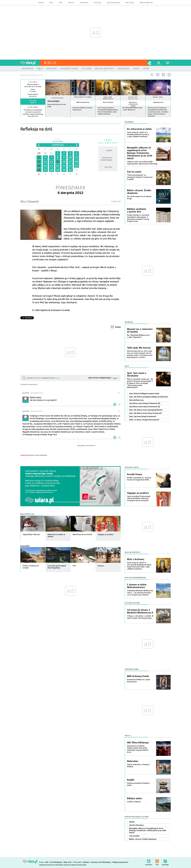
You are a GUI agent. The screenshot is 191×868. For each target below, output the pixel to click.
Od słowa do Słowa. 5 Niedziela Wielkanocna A (140, 611)
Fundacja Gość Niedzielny (101, 862)
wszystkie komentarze (86, 445)
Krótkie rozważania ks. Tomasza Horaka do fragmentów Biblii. (139, 479)
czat (61, 3)
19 (39, 166)
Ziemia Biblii (25, 546)
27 (45, 170)
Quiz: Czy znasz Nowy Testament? (143, 416)
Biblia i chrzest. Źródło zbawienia (139, 192)
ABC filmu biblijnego (138, 743)
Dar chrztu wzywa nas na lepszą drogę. (139, 197)
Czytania (116, 201)
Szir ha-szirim (134, 172)
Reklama (86, 862)
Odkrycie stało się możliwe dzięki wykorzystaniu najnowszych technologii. (142, 163)
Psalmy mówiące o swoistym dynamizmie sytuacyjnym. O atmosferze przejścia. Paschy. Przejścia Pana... (138, 218)
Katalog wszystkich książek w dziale (138, 784)
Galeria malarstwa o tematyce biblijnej (138, 766)
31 (51, 153)
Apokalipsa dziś (158, 102)
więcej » (33, 118)
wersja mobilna (146, 3)
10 (70, 157)
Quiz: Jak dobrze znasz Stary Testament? (145, 413)
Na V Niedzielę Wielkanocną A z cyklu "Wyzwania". (138, 336)
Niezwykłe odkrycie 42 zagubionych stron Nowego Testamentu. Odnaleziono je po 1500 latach (140, 153)
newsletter (149, 861)
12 (39, 162)
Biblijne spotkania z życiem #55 (137, 210)
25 (77, 166)
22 (58, 166)
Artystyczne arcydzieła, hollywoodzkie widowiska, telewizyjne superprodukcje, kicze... (138, 749)
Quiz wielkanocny (136, 400)
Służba (132, 822)
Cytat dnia (33, 107)
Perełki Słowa (134, 474)
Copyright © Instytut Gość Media (51, 865)
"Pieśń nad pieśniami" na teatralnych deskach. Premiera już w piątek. (140, 177)
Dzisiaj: (58, 141)
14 (51, 162)
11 (77, 157)
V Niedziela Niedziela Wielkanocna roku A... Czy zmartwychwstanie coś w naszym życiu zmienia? (140, 593)
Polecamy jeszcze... (132, 467)
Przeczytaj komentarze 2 (43, 378)
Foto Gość (77, 862)
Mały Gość (130, 3)
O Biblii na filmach (134, 802)
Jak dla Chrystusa (136, 825)
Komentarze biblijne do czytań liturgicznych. (139, 681)
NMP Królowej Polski (83, 102)
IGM (47, 862)
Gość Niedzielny (113, 3)
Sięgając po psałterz (138, 493)
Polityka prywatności (120, 862)
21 (51, 166)
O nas (41, 862)
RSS (157, 861)
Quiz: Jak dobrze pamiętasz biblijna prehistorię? (148, 397)
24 (70, 166)
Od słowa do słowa (132, 603)
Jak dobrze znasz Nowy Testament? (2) (145, 403)
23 (64, 166)
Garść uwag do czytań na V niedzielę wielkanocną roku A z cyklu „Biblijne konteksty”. (138, 134)
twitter (169, 75)
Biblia (50, 63)
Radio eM (98, 3)
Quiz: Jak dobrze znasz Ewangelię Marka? (146, 410)
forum (41, 3)
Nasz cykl (158, 97)
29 (39, 153)
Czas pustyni (53, 101)
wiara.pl (30, 63)
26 (39, 170)
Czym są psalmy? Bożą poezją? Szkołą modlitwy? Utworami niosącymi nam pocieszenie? (139, 498)
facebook (163, 75)
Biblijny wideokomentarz (135, 578)
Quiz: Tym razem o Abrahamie (137, 374)
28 (51, 170)
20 (45, 166)
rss (158, 75)
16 (64, 162)
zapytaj (71, 3)
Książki (131, 780)
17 (70, 162)
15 (58, 162)
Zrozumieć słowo (83, 97)
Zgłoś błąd (165, 861)
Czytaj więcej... (58, 118)
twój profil (159, 63)
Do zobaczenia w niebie (139, 129)
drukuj (118, 327)
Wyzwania (129, 322)
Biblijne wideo (135, 798)
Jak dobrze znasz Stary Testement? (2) (144, 407)
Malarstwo (133, 761)
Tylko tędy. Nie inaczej (139, 348)
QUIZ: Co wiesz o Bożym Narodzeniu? (144, 420)
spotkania (84, 3)
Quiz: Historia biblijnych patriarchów (144, 394)
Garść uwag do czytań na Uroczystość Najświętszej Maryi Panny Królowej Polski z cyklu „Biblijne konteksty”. (139, 566)
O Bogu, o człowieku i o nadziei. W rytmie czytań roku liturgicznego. (140, 617)
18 (77, 162)
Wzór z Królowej (108, 102)
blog (51, 3)
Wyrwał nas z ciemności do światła (133, 104)
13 (45, 162)
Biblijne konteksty (108, 98)
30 (45, 153)
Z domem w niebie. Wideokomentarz (137, 586)
